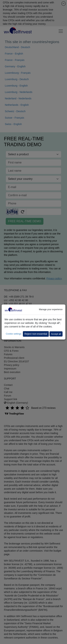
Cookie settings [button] (14, 334)
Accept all (56, 334)
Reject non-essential (36, 334)
